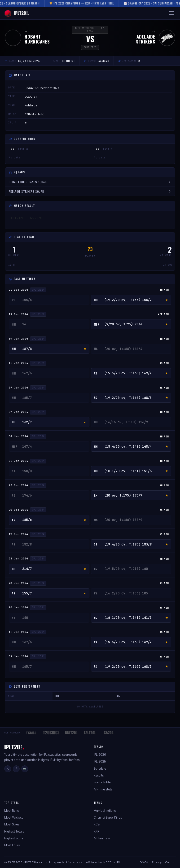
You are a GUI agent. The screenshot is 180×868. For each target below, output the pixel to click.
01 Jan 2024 (18, 461)
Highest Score (14, 838)
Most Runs (12, 811)
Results (99, 775)
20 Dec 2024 (18, 510)
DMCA (144, 862)
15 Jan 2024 (18, 339)
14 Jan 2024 (18, 607)
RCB (97, 824)
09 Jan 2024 (18, 388)
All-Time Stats (103, 789)
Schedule (100, 768)
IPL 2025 (100, 761)
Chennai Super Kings (108, 817)
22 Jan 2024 (18, 558)
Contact (170, 862)
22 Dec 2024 (18, 485)
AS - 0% (36, 218)
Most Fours (12, 845)
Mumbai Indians (105, 811)
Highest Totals (14, 831)
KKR (97, 831)
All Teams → (102, 838)
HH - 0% (18, 218)
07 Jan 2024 (18, 412)
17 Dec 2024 (18, 534)
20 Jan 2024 (18, 583)
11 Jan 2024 (18, 363)
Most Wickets (14, 817)
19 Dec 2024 (18, 314)
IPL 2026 (100, 755)
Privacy (157, 862)
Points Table (102, 782)
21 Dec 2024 (18, 290)
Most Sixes (12, 824)
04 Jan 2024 (18, 436)
